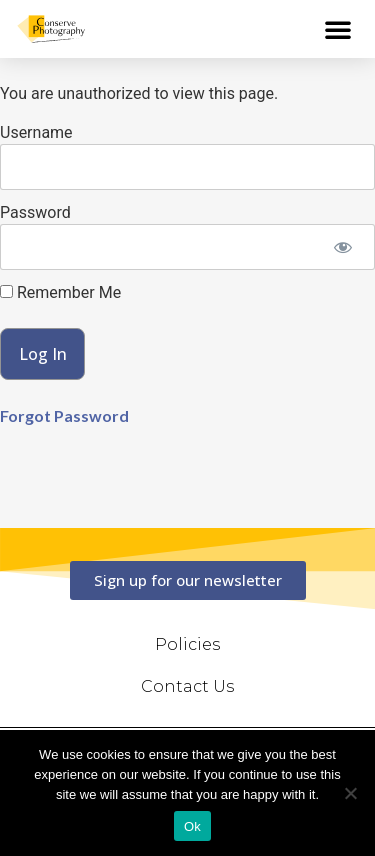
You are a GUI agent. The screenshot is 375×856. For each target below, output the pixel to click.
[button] (338, 29)
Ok (192, 826)
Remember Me (60, 293)
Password (35, 212)
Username (36, 132)
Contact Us (187, 686)
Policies (187, 644)
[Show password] (342, 247)
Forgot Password (64, 415)
